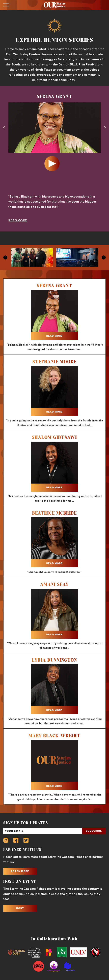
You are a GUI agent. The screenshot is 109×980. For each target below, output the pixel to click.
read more (54, 336)
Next (105, 128)
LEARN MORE (20, 871)
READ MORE (18, 220)
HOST (20, 908)
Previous (4, 128)
